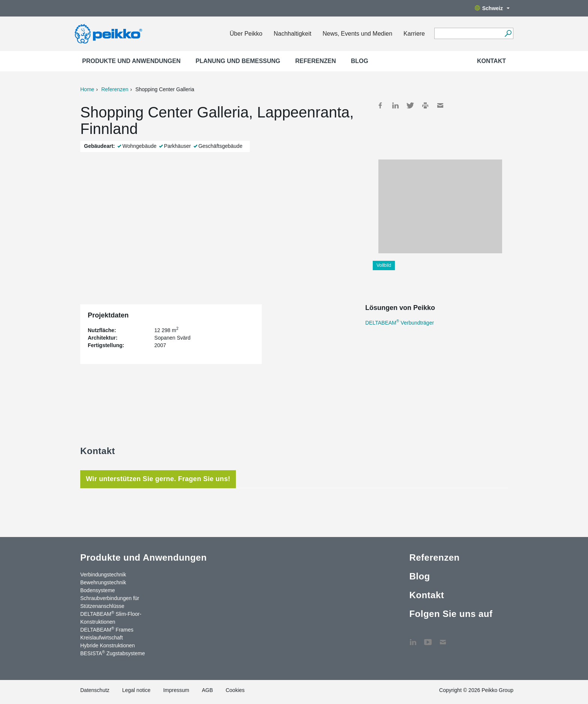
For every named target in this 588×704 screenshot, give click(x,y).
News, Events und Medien (357, 34)
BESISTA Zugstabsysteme (112, 653)
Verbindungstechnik (103, 575)
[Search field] (468, 34)
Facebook (380, 105)
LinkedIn (395, 105)
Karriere (414, 34)
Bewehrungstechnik (103, 582)
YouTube (428, 638)
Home (87, 89)
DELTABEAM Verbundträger (400, 323)
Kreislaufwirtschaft (102, 638)
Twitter (410, 105)
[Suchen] (508, 33)
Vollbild (384, 265)
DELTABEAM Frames (107, 629)
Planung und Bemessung (238, 61)
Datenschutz (95, 690)
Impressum (176, 690)
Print (425, 105)
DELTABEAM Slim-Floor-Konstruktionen (111, 618)
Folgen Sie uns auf (451, 614)
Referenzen (315, 61)
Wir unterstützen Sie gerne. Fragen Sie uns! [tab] (158, 479)
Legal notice (136, 690)
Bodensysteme (98, 590)
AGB (207, 690)
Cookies (235, 690)
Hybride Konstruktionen (108, 645)
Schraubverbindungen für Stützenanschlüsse (110, 602)
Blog (360, 61)
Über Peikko (246, 34)
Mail (440, 105)
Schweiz (492, 8)
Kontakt (491, 61)
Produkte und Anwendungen (131, 61)
